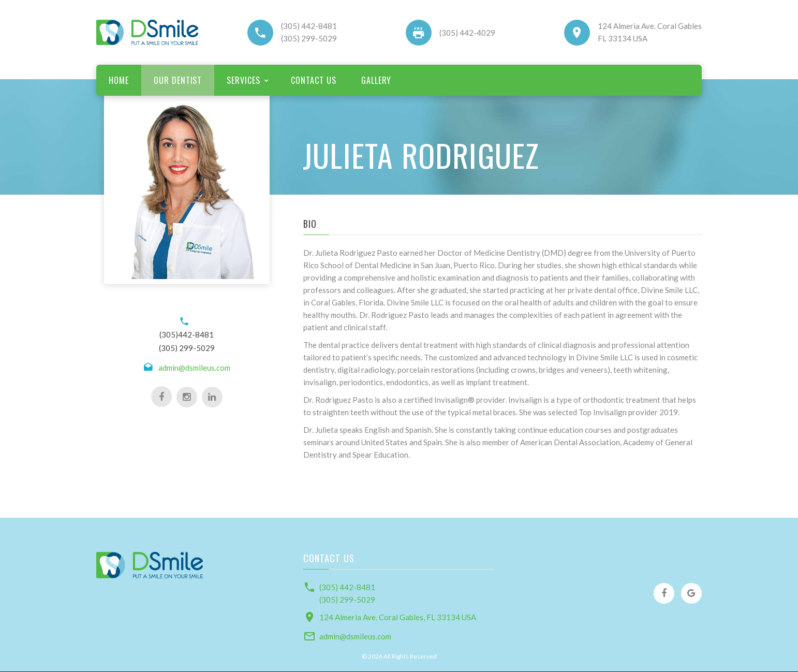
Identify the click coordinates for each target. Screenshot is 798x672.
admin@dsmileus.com (194, 368)
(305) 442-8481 (309, 26)
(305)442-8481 (187, 334)
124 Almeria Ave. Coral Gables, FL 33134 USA (398, 617)
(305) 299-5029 (309, 38)
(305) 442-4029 (467, 33)
